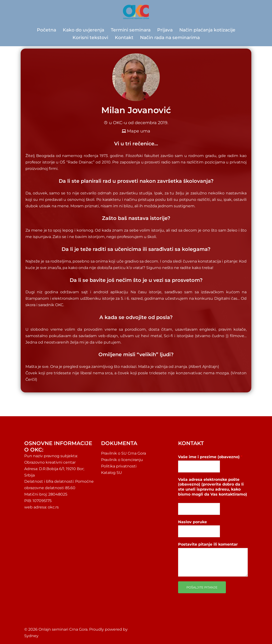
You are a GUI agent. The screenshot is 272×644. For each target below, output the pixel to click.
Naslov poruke (192, 522)
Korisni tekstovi (90, 38)
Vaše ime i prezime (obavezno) (210, 457)
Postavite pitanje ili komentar (208, 544)
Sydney (31, 636)
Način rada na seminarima (170, 38)
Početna (46, 30)
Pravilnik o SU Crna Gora (124, 453)
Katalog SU (112, 473)
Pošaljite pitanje (202, 587)
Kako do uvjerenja (83, 30)
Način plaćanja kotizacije (207, 30)
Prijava (165, 30)
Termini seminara (131, 30)
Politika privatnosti (119, 466)
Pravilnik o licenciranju (122, 460)
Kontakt (124, 38)
